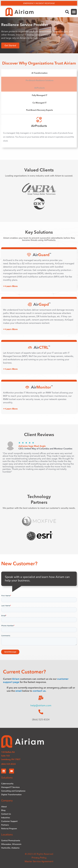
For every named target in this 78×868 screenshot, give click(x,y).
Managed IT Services (10, 787)
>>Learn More (10, 286)
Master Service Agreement (39, 861)
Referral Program (9, 829)
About (4, 807)
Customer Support (9, 821)
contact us (39, 691)
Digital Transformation (11, 795)
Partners (5, 825)
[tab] (39, 73)
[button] (67, 12)
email (19, 691)
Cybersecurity (7, 784)
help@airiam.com (41, 705)
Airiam (16, 679)
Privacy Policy (39, 858)
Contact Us (6, 814)
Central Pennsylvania (11, 841)
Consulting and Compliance (13, 791)
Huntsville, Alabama (10, 848)
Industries (6, 818)
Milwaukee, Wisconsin (11, 844)
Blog (3, 810)
